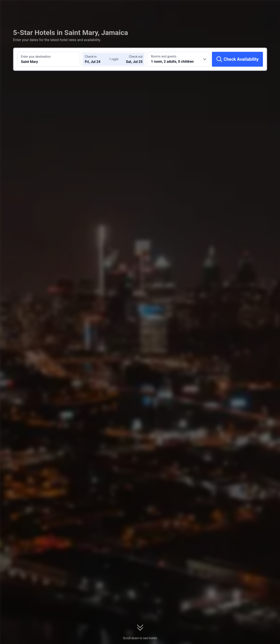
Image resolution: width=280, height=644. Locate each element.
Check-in (91, 57)
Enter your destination (36, 57)
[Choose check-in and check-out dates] (98, 59)
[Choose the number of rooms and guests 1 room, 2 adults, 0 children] (179, 59)
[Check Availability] (237, 59)
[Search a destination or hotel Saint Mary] (49, 59)
